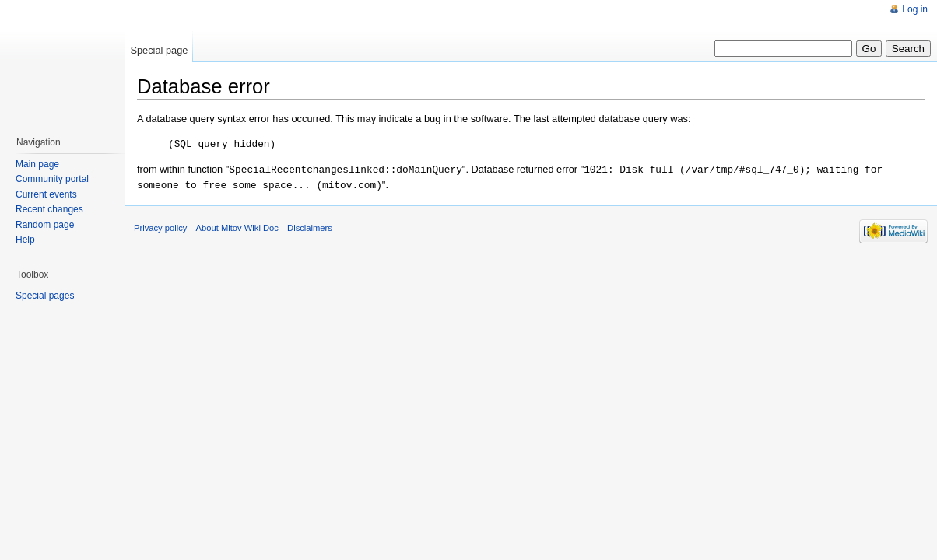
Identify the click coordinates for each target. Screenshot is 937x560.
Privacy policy (160, 226)
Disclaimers (310, 226)
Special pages (45, 296)
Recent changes (49, 209)
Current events (46, 194)
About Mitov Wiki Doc (237, 226)
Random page (45, 225)
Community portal (52, 179)
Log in (915, 9)
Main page (37, 164)
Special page (159, 50)
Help (25, 240)
